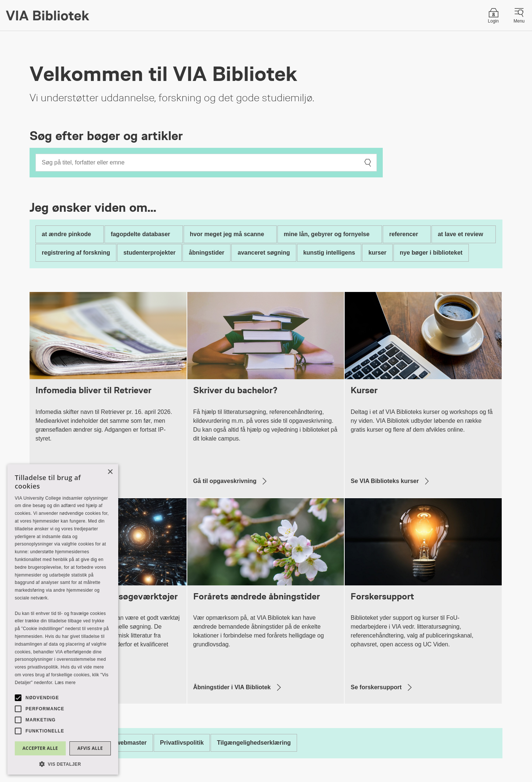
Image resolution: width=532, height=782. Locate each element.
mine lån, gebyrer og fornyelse (327, 234)
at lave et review (461, 234)
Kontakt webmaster (119, 743)
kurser (377, 253)
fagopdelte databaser (141, 234)
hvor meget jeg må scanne (227, 234)
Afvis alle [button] (90, 748)
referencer (403, 234)
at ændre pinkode (66, 234)
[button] (63, 764)
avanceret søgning (264, 253)
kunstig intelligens (329, 253)
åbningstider (207, 253)
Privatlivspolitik (182, 743)
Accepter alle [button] (40, 748)
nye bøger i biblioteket (431, 253)
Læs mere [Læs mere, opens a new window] (65, 683)
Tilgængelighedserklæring (254, 743)
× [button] (110, 472)
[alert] (63, 619)
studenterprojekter (149, 253)
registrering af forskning (76, 253)
